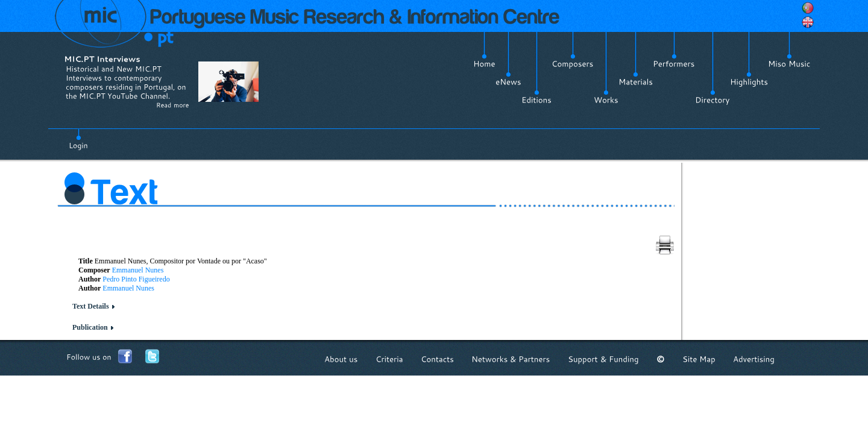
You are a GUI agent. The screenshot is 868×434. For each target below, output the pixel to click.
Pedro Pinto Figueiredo (136, 279)
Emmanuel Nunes (138, 270)
